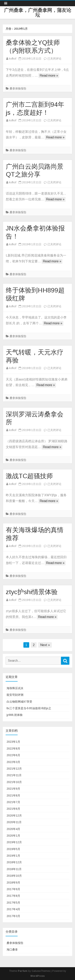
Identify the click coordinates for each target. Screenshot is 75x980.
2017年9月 (13, 889)
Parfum (23, 971)
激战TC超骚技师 (29, 476)
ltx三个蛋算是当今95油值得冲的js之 (29, 708)
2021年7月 (13, 802)
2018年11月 (14, 869)
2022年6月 (13, 755)
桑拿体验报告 (18, 88)
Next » (45, 645)
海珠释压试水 (15, 688)
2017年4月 (13, 909)
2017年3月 (13, 916)
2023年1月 (13, 742)
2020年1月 (13, 836)
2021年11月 (14, 775)
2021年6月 (13, 809)
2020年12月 (14, 816)
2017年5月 (13, 903)
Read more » (49, 76)
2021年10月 (14, 782)
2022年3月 (13, 762)
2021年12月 (14, 769)
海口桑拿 (12, 950)
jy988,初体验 (15, 715)
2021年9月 (13, 789)
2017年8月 (13, 896)
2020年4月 (13, 829)
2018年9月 (13, 883)
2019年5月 (13, 849)
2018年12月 (14, 862)
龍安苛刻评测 (15, 695)
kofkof (13, 59)
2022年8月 (13, 749)
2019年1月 (13, 856)
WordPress (37, 976)
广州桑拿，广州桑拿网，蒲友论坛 (38, 13)
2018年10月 (14, 876)
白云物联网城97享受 (19, 702)
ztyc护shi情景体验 (32, 592)
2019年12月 (14, 842)
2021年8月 (13, 795)
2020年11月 (14, 822)
